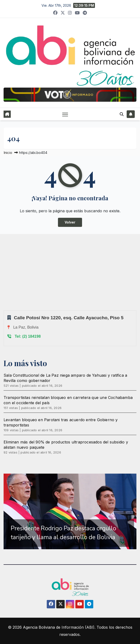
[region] (70, 511)
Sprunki (4, 310)
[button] (122, 114)
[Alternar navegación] (65, 114)
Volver (70, 222)
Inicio (8, 153)
